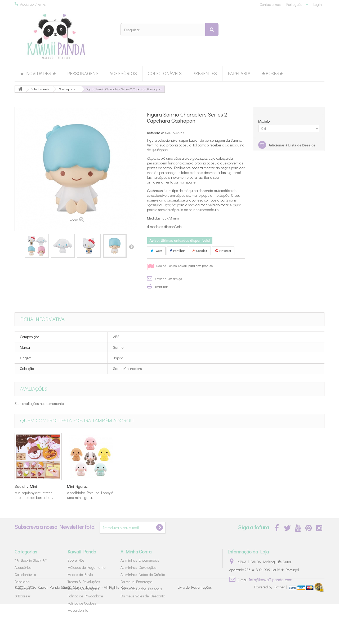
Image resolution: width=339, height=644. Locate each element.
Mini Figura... (287, 486)
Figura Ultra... (25, 486)
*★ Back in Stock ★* (31, 560)
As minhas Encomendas (140, 560)
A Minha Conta (136, 552)
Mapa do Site (78, 610)
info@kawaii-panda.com (271, 580)
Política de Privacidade (85, 596)
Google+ (200, 251)
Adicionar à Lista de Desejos (292, 145)
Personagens (83, 73)
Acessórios (123, 73)
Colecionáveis (165, 73)
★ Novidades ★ (38, 73)
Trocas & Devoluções (84, 582)
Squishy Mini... (237, 486)
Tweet (156, 251)
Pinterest (223, 251)
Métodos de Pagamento (86, 567)
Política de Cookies (82, 603)
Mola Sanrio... (183, 486)
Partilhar (177, 251)
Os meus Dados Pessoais (141, 589)
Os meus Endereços (137, 582)
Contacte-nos (270, 4)
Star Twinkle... (78, 486)
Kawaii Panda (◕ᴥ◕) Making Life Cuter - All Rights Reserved (87, 627)
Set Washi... (129, 486)
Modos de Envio (80, 574)
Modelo (264, 121)
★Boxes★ (272, 73)
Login (318, 4)
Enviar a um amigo (168, 278)
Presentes (205, 73)
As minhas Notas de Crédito (143, 574)
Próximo (131, 247)
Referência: (155, 133)
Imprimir (162, 286)
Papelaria (239, 73)
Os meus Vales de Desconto (143, 596)
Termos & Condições (83, 589)
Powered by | (271, 627)
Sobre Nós (76, 560)
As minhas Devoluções (139, 567)
